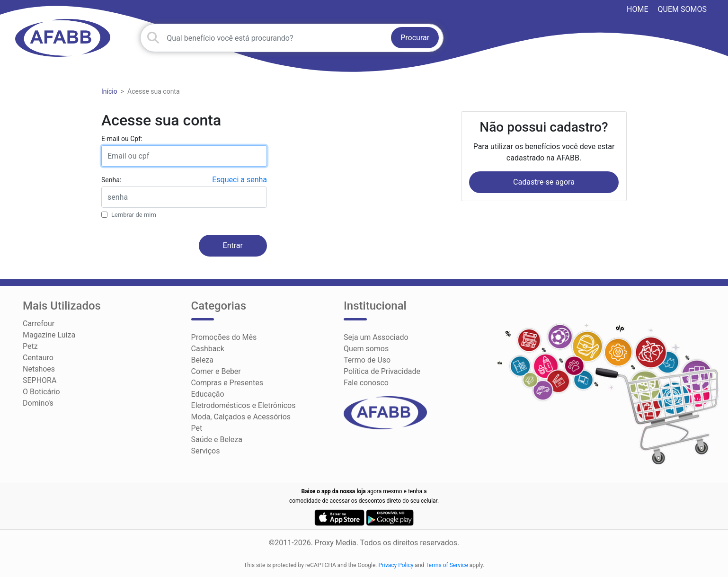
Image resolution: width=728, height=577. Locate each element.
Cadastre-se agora (544, 182)
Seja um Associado (376, 337)
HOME (637, 9)
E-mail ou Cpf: (122, 139)
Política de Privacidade (382, 371)
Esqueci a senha (240, 180)
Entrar (233, 245)
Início (109, 91)
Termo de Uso (367, 360)
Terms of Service (447, 565)
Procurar (415, 38)
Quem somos (682, 9)
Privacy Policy (396, 565)
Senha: (111, 180)
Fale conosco (366, 383)
